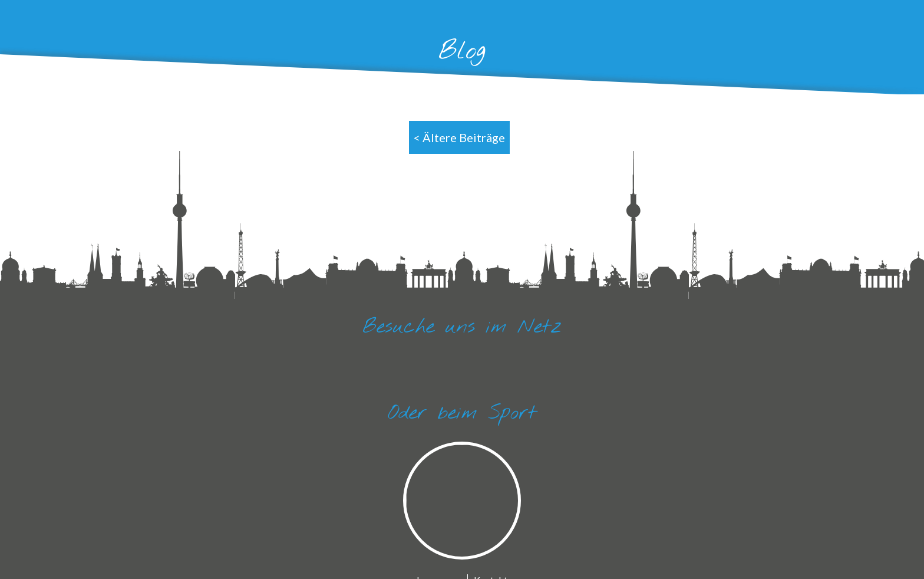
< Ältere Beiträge (459, 137)
